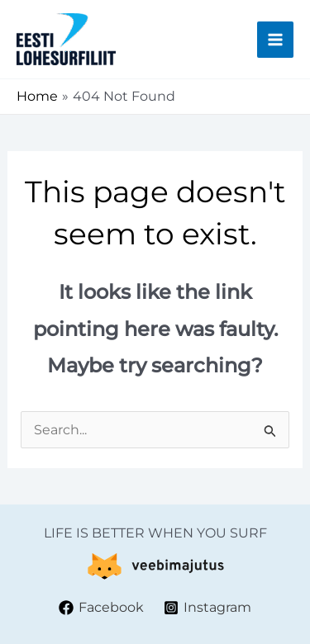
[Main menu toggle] (275, 40)
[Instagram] (208, 608)
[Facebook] (101, 608)
